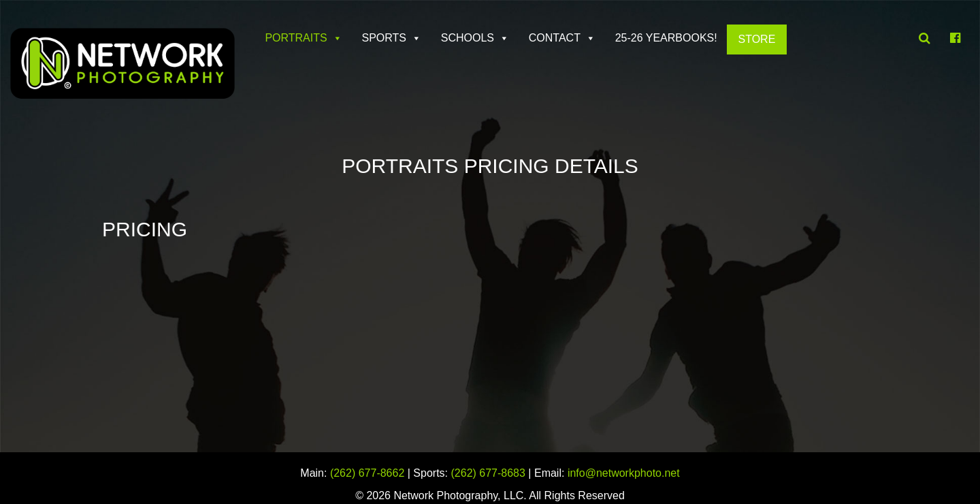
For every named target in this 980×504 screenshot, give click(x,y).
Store (756, 39)
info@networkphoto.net (624, 473)
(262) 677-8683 (488, 473)
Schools (468, 38)
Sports (384, 38)
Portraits (296, 38)
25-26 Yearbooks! (666, 38)
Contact (555, 38)
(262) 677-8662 (367, 473)
